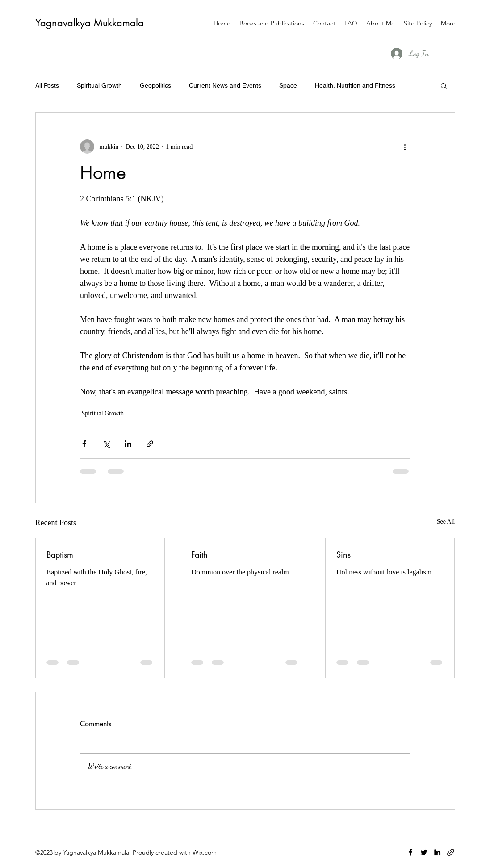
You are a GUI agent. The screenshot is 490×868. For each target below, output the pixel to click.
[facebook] (410, 852)
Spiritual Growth (99, 85)
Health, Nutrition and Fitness (355, 85)
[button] (444, 85)
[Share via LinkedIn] (128, 444)
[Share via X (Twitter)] (106, 444)
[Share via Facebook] (84, 444)
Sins (343, 554)
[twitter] (424, 852)
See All (446, 522)
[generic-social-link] (451, 852)
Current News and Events (225, 85)
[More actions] (405, 147)
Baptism (60, 554)
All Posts (47, 85)
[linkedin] (437, 852)
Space (288, 85)
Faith (199, 554)
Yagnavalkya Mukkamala (90, 23)
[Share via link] (150, 444)
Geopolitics (155, 85)
